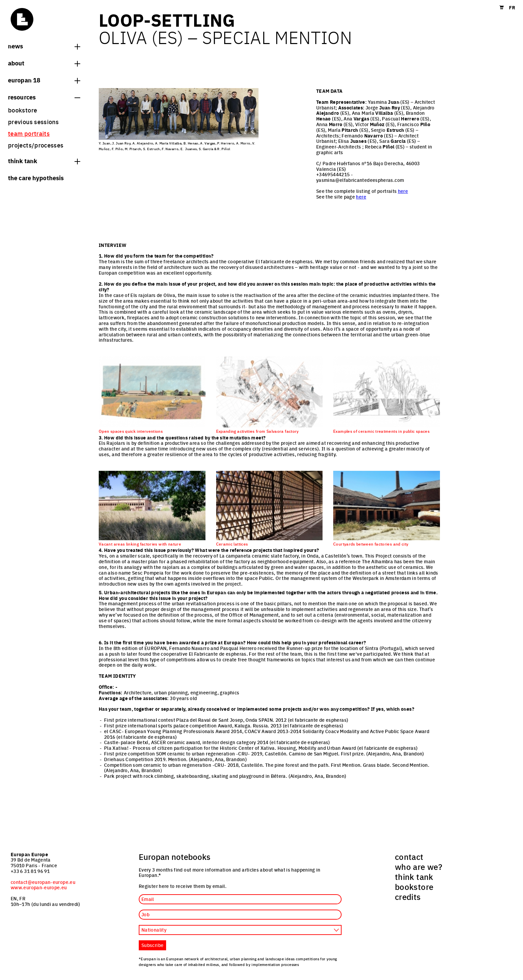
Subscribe (152, 945)
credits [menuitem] (408, 897)
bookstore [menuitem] (23, 110)
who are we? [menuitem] (419, 867)
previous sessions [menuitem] (33, 122)
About (44, 63)
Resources (44, 97)
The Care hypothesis (36, 178)
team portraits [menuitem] (29, 133)
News (44, 46)
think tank (44, 160)
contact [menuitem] (409, 857)
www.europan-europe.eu (39, 887)
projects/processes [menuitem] (36, 145)
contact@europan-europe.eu (43, 882)
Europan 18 (44, 80)
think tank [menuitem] (414, 877)
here (403, 191)
